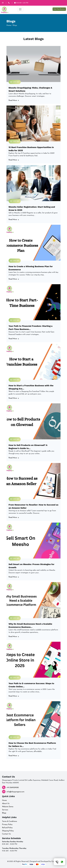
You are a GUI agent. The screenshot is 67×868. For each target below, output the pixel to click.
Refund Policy (7, 828)
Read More (14, 100)
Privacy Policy (7, 825)
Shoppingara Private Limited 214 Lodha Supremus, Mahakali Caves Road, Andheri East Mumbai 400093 (33, 782)
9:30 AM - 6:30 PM (21, 3)
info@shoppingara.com (15, 792)
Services (5, 810)
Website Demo (8, 807)
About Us (6, 804)
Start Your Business (59, 9)
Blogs (4, 813)
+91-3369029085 (13, 788)
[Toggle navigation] (20, 9)
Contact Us (6, 834)
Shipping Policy (8, 831)
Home (9, 25)
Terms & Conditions (10, 821)
